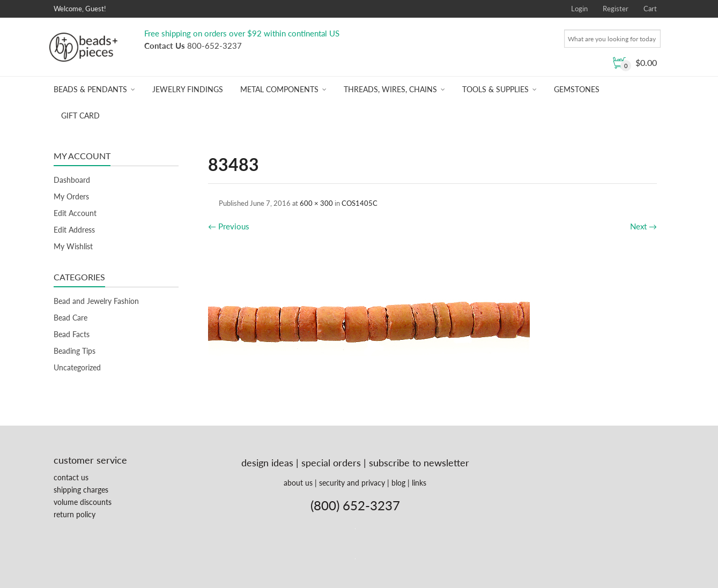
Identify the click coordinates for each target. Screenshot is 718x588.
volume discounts (83, 502)
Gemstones (577, 89)
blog (398, 483)
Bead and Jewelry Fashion (96, 301)
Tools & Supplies (495, 89)
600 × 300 (316, 203)
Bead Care (71, 318)
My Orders (71, 196)
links (419, 483)
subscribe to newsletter (419, 463)
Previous (229, 226)
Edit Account (75, 213)
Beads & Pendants (90, 89)
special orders (331, 463)
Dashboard (72, 180)
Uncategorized (77, 367)
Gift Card (80, 116)
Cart (650, 9)
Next (643, 226)
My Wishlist (73, 246)
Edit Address (74, 230)
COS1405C (360, 203)
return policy (75, 514)
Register (616, 9)
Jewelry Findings (188, 89)
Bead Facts (72, 334)
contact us (71, 477)
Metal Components (279, 89)
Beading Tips (75, 351)
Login (579, 9)
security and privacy (352, 483)
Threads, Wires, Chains (390, 89)
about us (298, 483)
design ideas (267, 463)
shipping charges (81, 490)
